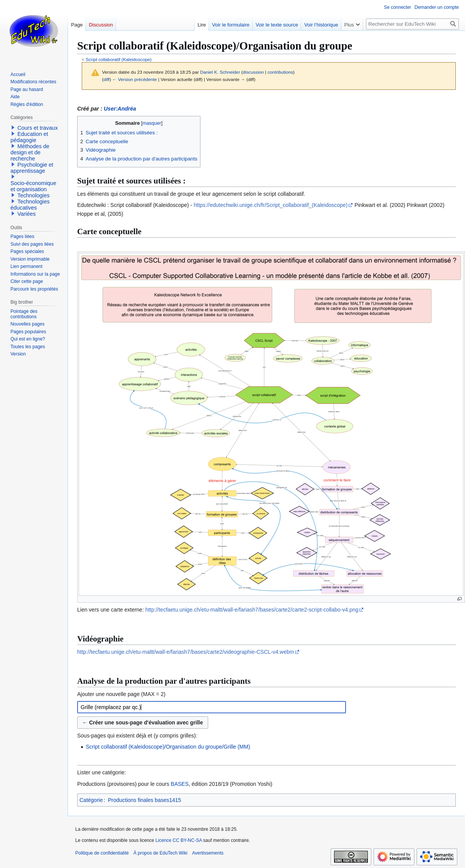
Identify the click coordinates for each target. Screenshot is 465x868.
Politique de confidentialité (102, 853)
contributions (280, 72)
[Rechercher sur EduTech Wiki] (412, 24)
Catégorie (91, 800)
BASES (180, 784)
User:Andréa (120, 109)
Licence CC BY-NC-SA (179, 840)
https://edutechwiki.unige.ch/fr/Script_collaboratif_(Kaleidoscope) (271, 205)
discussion (253, 72)
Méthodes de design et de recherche (30, 152)
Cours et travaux (38, 128)
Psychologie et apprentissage (32, 168)
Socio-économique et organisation (33, 186)
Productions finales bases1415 (145, 800)
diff (107, 79)
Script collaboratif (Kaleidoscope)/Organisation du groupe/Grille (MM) (168, 747)
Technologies (33, 195)
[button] (13, 127)
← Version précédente (134, 79)
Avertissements (208, 853)
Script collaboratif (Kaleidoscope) (119, 59)
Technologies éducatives (30, 205)
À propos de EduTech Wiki (160, 853)
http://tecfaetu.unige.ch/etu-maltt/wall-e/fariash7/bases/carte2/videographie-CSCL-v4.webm (186, 652)
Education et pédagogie (29, 137)
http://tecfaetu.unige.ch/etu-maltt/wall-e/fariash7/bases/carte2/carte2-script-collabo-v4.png (252, 610)
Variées (26, 214)
